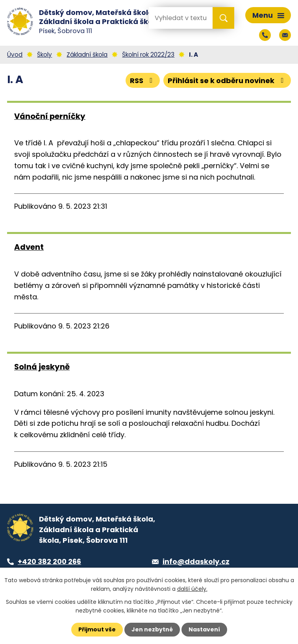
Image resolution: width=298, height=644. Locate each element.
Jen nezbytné (152, 629)
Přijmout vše (97, 629)
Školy (44, 55)
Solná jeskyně (42, 367)
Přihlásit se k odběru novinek (227, 81)
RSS (143, 81)
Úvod (15, 55)
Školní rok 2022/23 (148, 55)
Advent (29, 247)
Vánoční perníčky (50, 116)
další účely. (192, 589)
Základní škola (87, 55)
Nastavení (204, 629)
